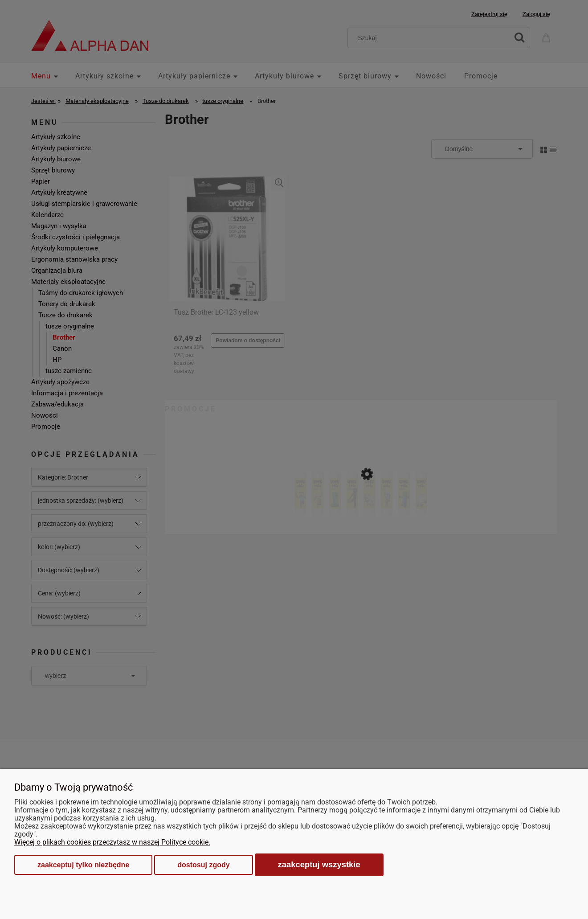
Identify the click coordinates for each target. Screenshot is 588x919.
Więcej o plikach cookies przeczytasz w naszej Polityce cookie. (112, 842)
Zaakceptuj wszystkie (319, 864)
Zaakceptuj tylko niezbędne (83, 865)
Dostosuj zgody (203, 865)
